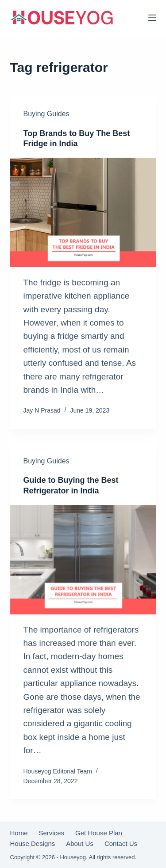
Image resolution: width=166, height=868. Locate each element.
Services (52, 833)
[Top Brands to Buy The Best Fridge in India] (83, 212)
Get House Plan (99, 833)
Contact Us (121, 844)
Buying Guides (46, 114)
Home (19, 833)
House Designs (33, 844)
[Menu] (152, 18)
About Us (80, 844)
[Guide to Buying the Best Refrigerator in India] (83, 560)
